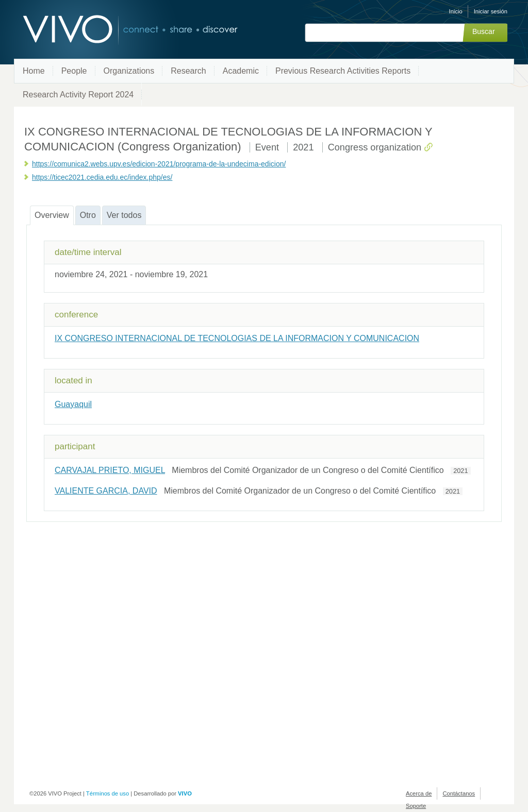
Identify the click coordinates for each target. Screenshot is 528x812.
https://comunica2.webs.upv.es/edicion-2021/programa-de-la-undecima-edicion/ (159, 164)
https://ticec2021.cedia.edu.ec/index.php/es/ (102, 177)
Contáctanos (459, 793)
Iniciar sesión (491, 11)
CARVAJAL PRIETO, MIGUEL (110, 470)
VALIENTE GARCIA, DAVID (106, 491)
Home (34, 71)
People (74, 71)
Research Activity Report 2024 (78, 95)
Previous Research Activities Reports (343, 71)
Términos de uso (108, 793)
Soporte (416, 806)
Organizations (129, 71)
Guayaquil (73, 404)
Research (188, 71)
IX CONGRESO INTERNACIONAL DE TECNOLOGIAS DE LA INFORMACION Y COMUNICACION (237, 338)
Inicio (456, 11)
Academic (241, 71)
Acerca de (419, 793)
